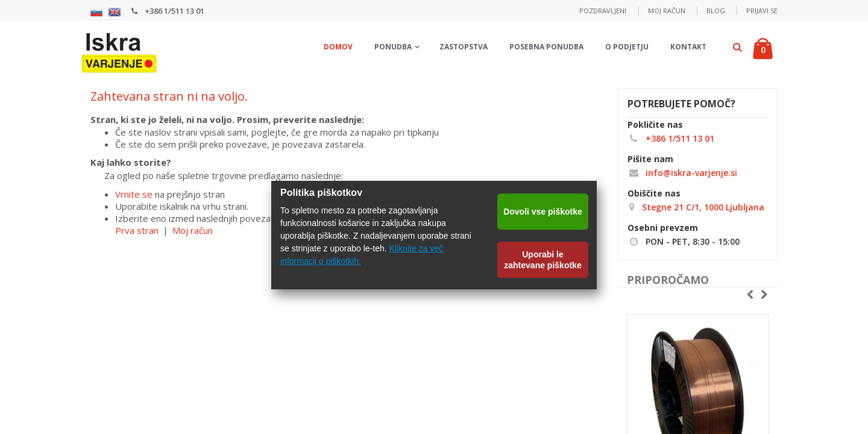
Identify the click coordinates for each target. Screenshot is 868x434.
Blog (716, 11)
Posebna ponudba (546, 47)
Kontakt (688, 47)
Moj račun (667, 11)
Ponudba (393, 47)
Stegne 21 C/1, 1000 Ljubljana (702, 207)
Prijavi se (762, 11)
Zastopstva (464, 47)
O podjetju (627, 47)
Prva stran (137, 230)
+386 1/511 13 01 (174, 11)
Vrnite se (134, 194)
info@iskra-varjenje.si (682, 173)
